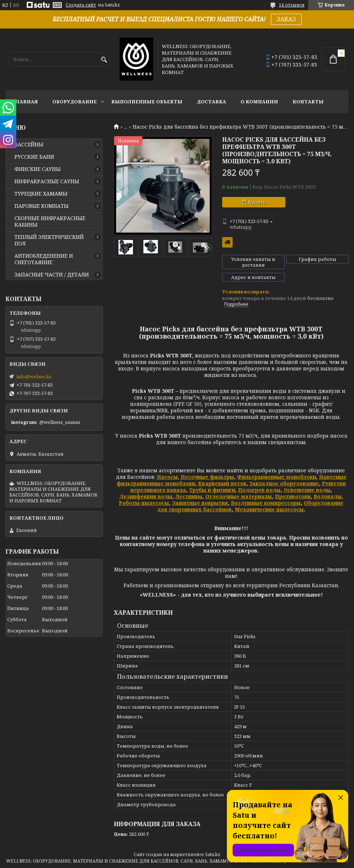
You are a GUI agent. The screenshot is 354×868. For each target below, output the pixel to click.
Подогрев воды (259, 490)
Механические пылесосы (269, 509)
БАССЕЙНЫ (29, 145)
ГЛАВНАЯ (25, 102)
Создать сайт (81, 5)
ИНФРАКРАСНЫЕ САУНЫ (47, 181)
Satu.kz (213, 854)
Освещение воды (307, 490)
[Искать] (104, 60)
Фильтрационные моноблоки (277, 477)
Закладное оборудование (284, 483)
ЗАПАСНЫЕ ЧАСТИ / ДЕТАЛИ (52, 275)
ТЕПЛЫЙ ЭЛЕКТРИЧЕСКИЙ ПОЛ (49, 240)
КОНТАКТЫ (308, 102)
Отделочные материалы (239, 496)
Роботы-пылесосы (144, 503)
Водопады (328, 496)
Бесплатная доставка (227, 242)
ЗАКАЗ (286, 19)
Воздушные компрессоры (266, 503)
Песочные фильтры (207, 477)
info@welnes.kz (34, 377)
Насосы (167, 477)
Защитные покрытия (200, 503)
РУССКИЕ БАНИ (34, 157)
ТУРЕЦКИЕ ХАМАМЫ (41, 194)
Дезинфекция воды (146, 496)
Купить (257, 202)
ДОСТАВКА (211, 102)
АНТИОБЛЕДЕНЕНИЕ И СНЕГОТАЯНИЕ (44, 259)
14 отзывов (292, 5)
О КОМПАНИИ (259, 102)
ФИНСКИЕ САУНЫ (38, 169)
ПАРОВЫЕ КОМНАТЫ (42, 206)
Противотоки (293, 496)
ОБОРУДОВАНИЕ (75, 102)
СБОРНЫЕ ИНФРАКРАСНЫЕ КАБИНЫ (50, 222)
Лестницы (189, 496)
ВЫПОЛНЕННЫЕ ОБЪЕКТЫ (147, 102)
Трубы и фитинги (212, 490)
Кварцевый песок (222, 483)
